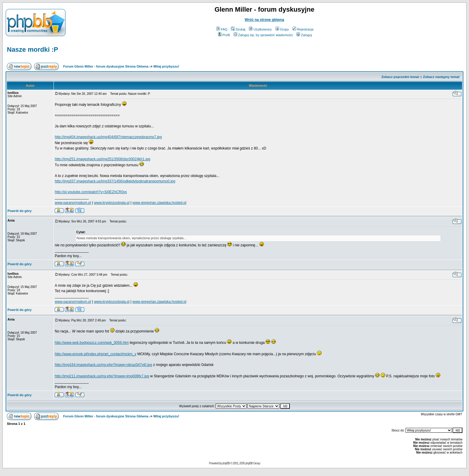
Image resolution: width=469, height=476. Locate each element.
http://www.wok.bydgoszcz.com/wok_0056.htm (92, 343)
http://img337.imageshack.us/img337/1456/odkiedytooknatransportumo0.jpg (115, 181)
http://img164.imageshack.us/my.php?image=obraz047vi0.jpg (103, 365)
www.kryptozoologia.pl (112, 203)
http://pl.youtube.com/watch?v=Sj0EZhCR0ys (91, 192)
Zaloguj (304, 35)
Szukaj (238, 29)
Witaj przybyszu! (166, 66)
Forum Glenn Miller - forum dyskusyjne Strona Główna (106, 66)
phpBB (226, 463)
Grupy (282, 29)
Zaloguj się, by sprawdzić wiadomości (263, 35)
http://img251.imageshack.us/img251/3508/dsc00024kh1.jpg (103, 159)
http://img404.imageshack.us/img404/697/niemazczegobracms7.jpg (108, 137)
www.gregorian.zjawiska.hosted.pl (159, 203)
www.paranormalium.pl (73, 203)
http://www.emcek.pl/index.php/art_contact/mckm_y (96, 354)
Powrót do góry (20, 211)
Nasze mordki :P (32, 49)
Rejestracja (303, 29)
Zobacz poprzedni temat (400, 77)
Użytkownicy (260, 29)
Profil (224, 35)
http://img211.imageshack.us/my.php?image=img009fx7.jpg (102, 376)
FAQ (222, 29)
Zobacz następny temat (441, 77)
